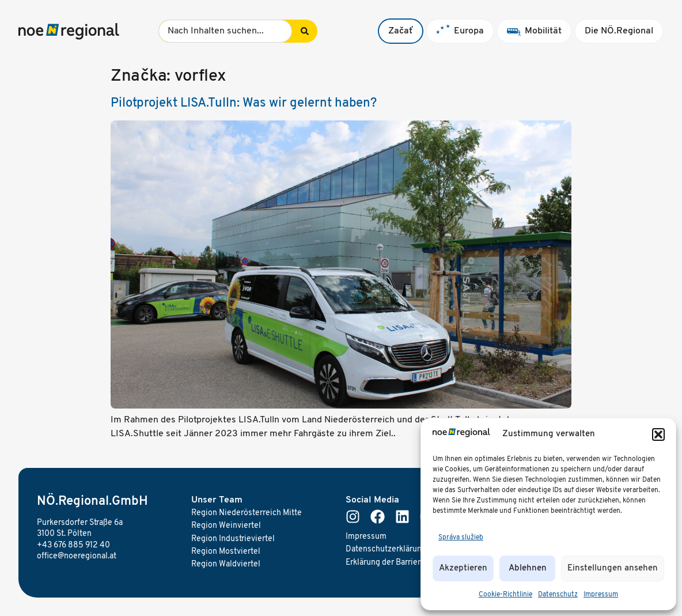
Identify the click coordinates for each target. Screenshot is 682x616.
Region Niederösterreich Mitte (247, 513)
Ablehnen (528, 568)
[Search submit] (305, 31)
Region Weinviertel (226, 526)
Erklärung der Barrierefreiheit (399, 563)
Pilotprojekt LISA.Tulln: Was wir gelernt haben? (244, 103)
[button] (658, 434)
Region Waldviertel (226, 564)
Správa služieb (461, 538)
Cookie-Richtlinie (505, 595)
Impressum (601, 595)
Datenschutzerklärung (386, 549)
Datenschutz (558, 595)
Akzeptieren (463, 568)
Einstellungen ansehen (613, 568)
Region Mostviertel (226, 552)
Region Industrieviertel (233, 539)
